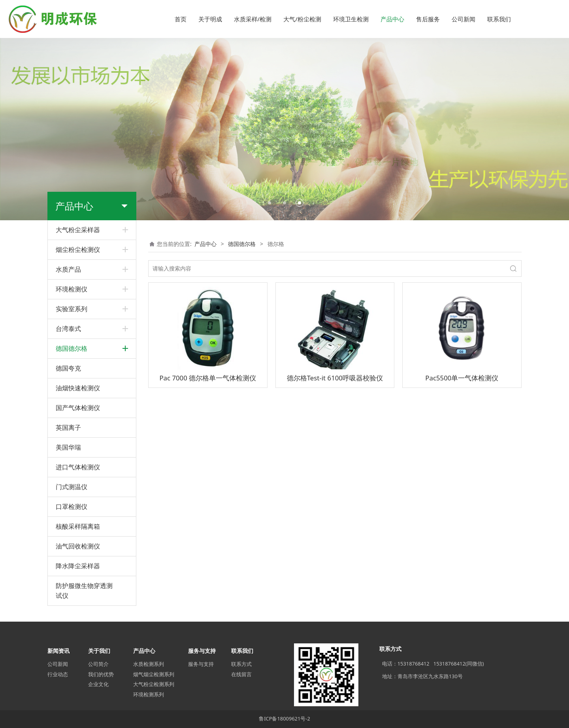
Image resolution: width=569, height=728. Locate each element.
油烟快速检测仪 (78, 388)
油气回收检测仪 (78, 546)
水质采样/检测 (253, 19)
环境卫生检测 (351, 19)
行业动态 (58, 674)
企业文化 (98, 684)
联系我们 (499, 19)
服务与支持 (201, 664)
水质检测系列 (149, 664)
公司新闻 (463, 19)
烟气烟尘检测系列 (154, 674)
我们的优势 (101, 674)
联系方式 (241, 664)
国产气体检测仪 (78, 408)
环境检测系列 (149, 694)
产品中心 (392, 19)
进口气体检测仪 (78, 467)
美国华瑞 (68, 447)
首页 (181, 19)
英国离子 (68, 427)
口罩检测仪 (72, 507)
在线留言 (241, 674)
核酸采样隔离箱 (78, 526)
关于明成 (210, 19)
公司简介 (98, 664)
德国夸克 (68, 368)
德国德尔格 (242, 244)
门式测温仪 (72, 487)
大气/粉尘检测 (302, 19)
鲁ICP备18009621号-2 (284, 719)
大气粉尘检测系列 (154, 684)
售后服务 (428, 19)
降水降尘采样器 (78, 566)
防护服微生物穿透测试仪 (84, 591)
